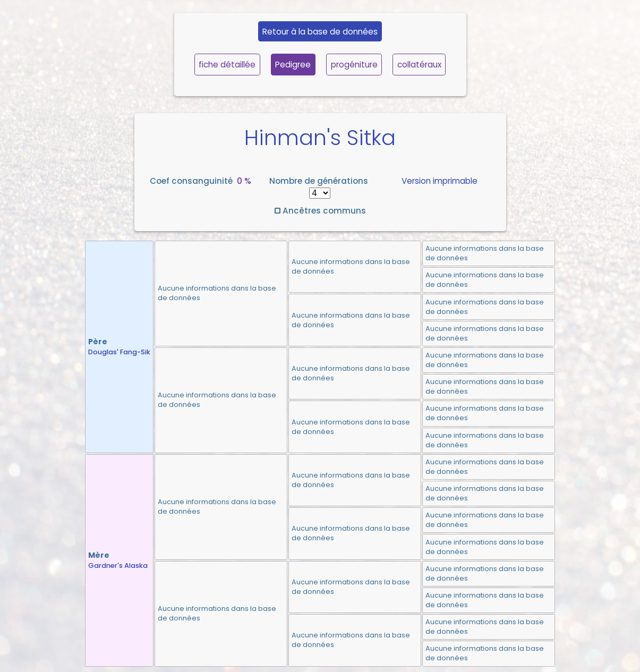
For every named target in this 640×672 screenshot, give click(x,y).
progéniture (354, 65)
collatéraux (419, 65)
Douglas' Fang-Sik (119, 352)
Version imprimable (440, 181)
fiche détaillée (227, 65)
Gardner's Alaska (118, 565)
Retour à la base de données (320, 32)
